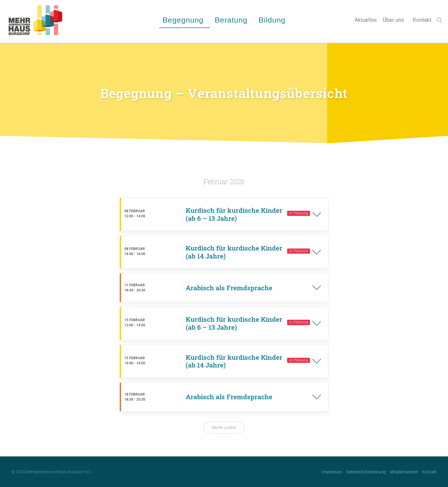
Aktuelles (366, 20)
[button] (439, 20)
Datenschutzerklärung (366, 472)
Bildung (273, 20)
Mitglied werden (404, 472)
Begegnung (185, 20)
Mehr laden (224, 428)
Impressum (332, 472)
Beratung (232, 20)
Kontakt (422, 20)
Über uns (395, 20)
